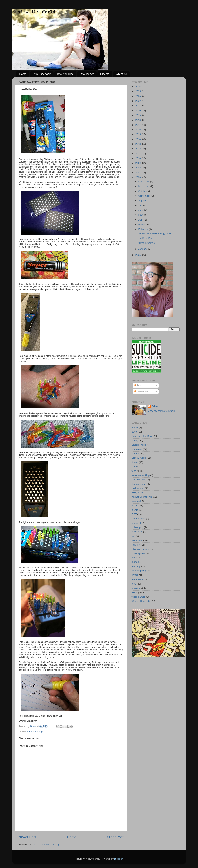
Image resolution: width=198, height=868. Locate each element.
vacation (136, 588)
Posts (138, 385)
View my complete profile (161, 411)
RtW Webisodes (140, 549)
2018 (138, 120)
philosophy (138, 527)
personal (136, 523)
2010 (138, 158)
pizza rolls (137, 532)
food (134, 471)
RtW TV (136, 545)
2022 (138, 101)
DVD (134, 467)
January (143, 249)
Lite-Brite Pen (145, 238)
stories (135, 562)
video (135, 592)
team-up (136, 566)
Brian (155, 406)
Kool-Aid (136, 501)
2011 (138, 154)
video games (139, 597)
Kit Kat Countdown (142, 497)
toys (41, 731)
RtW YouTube (65, 74)
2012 (138, 149)
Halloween (137, 488)
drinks (135, 462)
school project (139, 553)
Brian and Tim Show (143, 436)
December (144, 181)
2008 (138, 168)
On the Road (139, 519)
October (143, 191)
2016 (138, 130)
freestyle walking (141, 475)
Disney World (139, 458)
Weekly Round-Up (141, 601)
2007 (138, 173)
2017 (138, 125)
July (141, 205)
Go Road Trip (139, 480)
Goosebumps (139, 484)
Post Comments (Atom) (46, 845)
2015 (138, 134)
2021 (138, 106)
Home (23, 74)
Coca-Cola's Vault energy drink (154, 233)
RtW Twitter (87, 74)
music (135, 510)
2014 (138, 139)
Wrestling (121, 74)
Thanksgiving (139, 571)
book (134, 432)
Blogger (118, 859)
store (134, 558)
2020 (138, 111)
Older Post (115, 837)
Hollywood (137, 492)
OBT (134, 514)
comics (135, 453)
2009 (138, 163)
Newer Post (27, 837)
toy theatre (137, 579)
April (141, 220)
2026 (138, 87)
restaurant (137, 540)
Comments (141, 391)
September (145, 196)
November (144, 186)
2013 (138, 144)
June (141, 210)
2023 (138, 96)
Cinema (105, 74)
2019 (138, 115)
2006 (138, 177)
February (144, 229)
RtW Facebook (42, 74)
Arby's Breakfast (146, 243)
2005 (138, 255)
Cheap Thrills (139, 445)
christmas (33, 731)
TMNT (135, 575)
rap (133, 536)
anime (135, 427)
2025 (138, 91)
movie (135, 506)
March (142, 224)
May (141, 215)
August (142, 200)
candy (135, 440)
